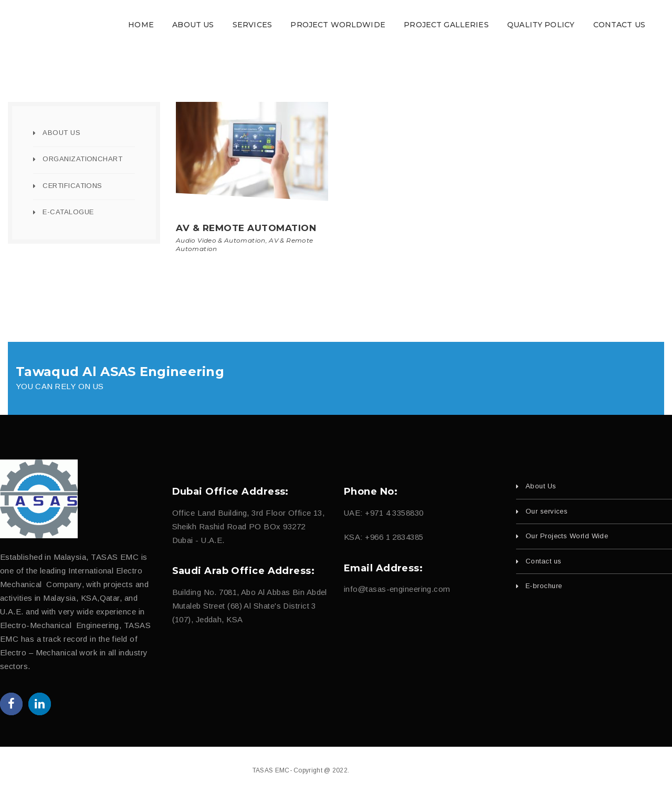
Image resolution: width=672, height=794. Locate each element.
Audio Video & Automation (221, 240)
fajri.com (406, 770)
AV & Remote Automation (246, 228)
